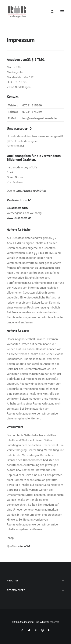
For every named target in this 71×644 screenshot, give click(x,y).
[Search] (51, 12)
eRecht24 (24, 546)
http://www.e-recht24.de (31, 191)
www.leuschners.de (19, 218)
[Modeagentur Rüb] (17, 12)
